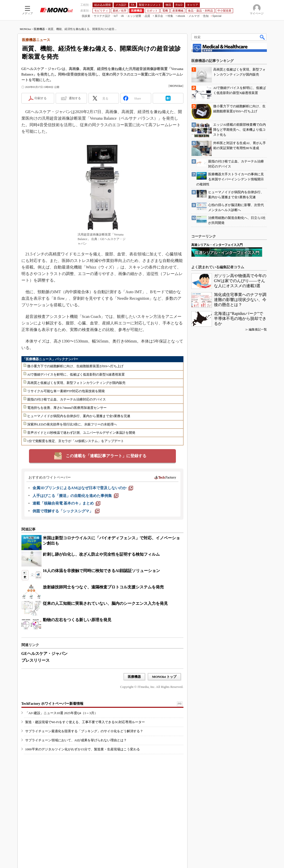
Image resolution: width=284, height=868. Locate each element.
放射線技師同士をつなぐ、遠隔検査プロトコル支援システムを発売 (103, 587)
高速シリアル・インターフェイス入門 (217, 245)
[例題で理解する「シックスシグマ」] (66, 511)
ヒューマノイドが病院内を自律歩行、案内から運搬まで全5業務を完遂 (79, 416)
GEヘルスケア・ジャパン (44, 654)
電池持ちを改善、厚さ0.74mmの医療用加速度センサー (67, 408)
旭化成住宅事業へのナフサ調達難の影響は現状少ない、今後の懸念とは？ (240, 300)
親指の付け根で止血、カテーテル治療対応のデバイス (67, 399)
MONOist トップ (164, 677)
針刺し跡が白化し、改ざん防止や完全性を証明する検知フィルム (101, 554)
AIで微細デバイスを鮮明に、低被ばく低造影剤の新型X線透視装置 (76, 374)
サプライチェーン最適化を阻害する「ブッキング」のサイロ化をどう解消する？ (84, 731)
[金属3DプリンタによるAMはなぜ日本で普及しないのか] (83, 488)
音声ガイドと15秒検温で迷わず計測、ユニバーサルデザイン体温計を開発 (81, 433)
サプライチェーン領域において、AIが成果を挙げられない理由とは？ (76, 740)
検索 (263, 37)
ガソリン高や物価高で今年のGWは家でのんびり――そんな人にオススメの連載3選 (240, 281)
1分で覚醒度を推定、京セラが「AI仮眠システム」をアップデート (76, 441)
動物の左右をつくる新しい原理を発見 (77, 620)
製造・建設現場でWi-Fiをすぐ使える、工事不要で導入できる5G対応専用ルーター (85, 722)
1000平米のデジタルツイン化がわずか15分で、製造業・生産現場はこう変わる (83, 749)
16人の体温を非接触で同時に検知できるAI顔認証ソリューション (102, 571)
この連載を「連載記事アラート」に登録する (106, 456)
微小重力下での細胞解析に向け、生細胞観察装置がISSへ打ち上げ (75, 366)
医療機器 (39, 29)
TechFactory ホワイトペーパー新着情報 (52, 704)
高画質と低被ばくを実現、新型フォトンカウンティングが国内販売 (76, 383)
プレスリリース (36, 660)
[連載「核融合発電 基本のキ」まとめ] (67, 503)
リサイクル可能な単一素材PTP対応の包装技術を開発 (66, 391)
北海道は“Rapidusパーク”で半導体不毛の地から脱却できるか (240, 319)
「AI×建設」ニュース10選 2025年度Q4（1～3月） (61, 713)
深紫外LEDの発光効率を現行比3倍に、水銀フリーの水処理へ (72, 424)
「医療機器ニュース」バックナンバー (50, 359)
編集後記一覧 (258, 329)
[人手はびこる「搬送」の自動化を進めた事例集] (75, 496)
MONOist (25, 29)
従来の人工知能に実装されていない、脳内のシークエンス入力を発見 (105, 603)
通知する (75, 98)
